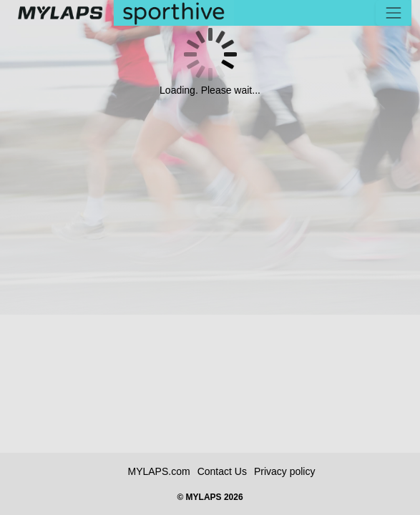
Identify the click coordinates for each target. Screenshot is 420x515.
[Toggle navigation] (394, 13)
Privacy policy (285, 471)
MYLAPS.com (159, 471)
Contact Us (222, 471)
